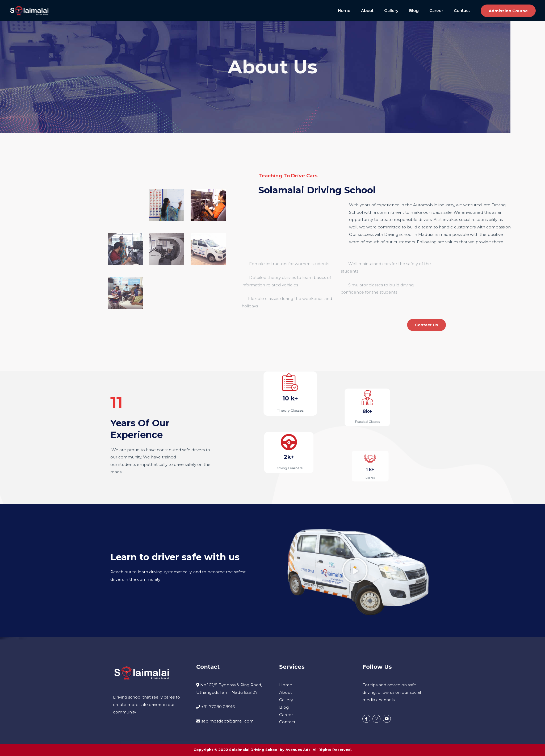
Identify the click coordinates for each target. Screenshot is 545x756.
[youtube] (387, 719)
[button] (508, 11)
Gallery (401, 11)
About (379, 11)
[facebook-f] (367, 719)
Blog (421, 11)
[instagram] (377, 719)
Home (359, 11)
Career (440, 11)
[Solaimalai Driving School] (29, 10)
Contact (463, 11)
